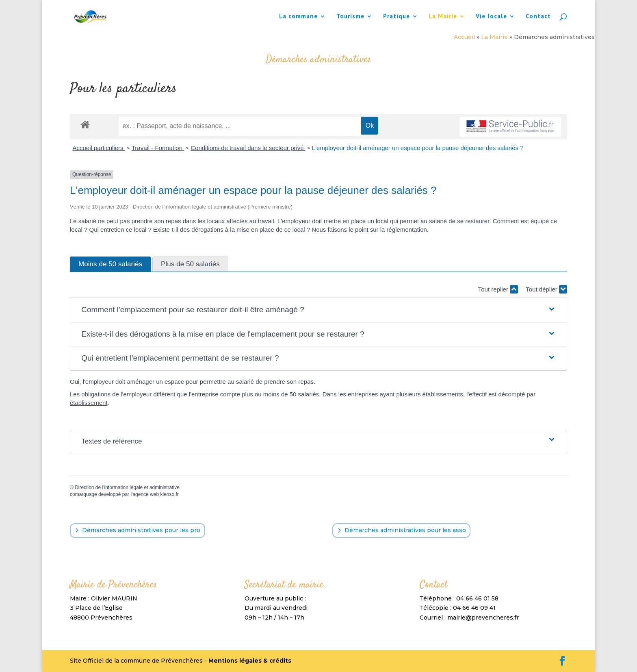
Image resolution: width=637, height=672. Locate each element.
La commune (298, 17)
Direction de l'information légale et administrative (127, 487)
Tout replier (498, 289)
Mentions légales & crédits (250, 661)
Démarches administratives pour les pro (141, 530)
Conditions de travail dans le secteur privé (248, 148)
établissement (89, 403)
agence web (146, 494)
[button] (318, 310)
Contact (538, 17)
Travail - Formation (158, 148)
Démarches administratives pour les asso (405, 530)
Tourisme (350, 17)
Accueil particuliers (99, 148)
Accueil (464, 37)
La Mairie (443, 17)
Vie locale (491, 17)
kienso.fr (169, 494)
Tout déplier (546, 289)
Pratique (396, 17)
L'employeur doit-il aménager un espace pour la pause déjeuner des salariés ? (418, 148)
